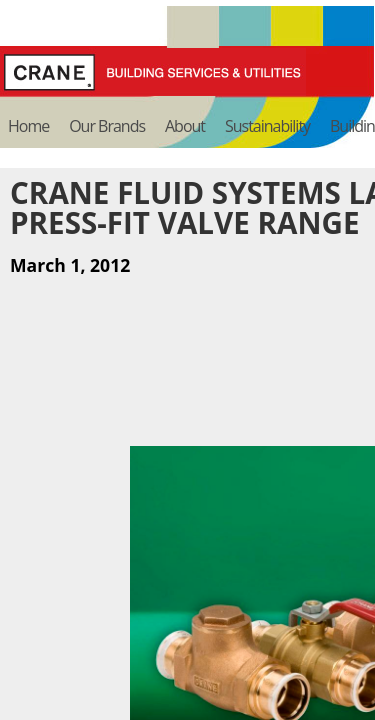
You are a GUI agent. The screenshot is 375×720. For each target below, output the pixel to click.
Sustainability (267, 126)
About (185, 126)
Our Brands (107, 126)
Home (28, 126)
